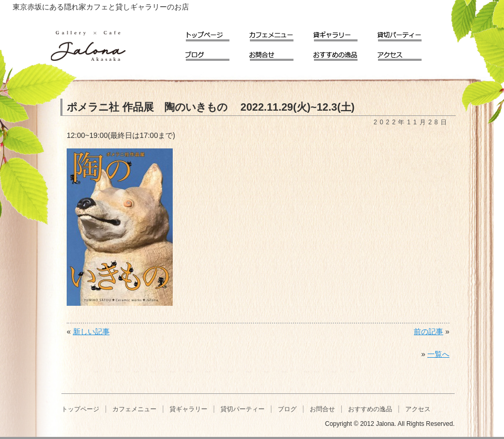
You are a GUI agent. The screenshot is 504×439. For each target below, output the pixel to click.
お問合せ (279, 53)
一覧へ (438, 354)
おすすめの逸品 (343, 53)
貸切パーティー (407, 33)
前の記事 (428, 331)
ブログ (215, 53)
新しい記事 (91, 331)
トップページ (215, 33)
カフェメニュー (279, 33)
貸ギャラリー (343, 33)
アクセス (407, 53)
